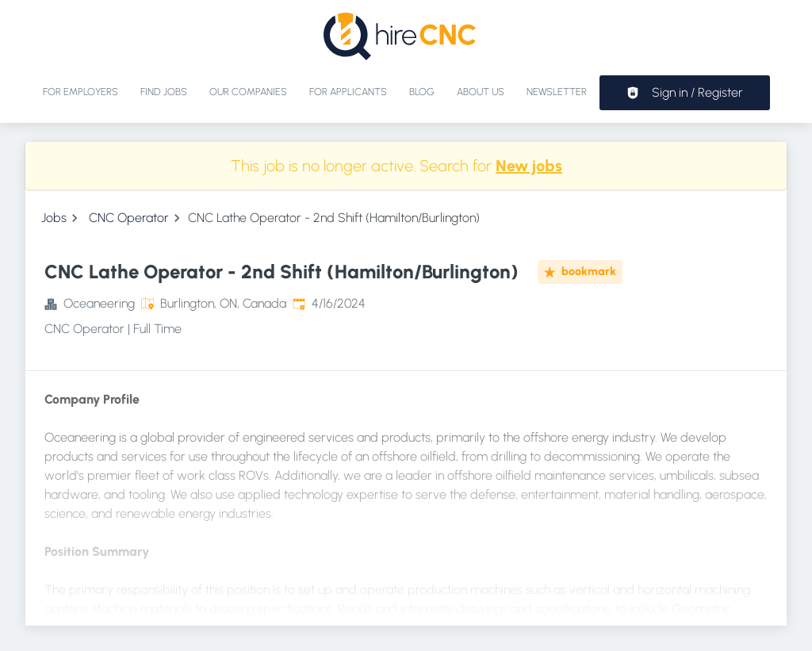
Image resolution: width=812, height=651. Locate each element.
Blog (422, 92)
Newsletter (557, 92)
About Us (481, 92)
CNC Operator (129, 218)
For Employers (80, 92)
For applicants (348, 92)
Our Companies (248, 92)
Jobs (54, 218)
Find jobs (164, 92)
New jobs (529, 166)
